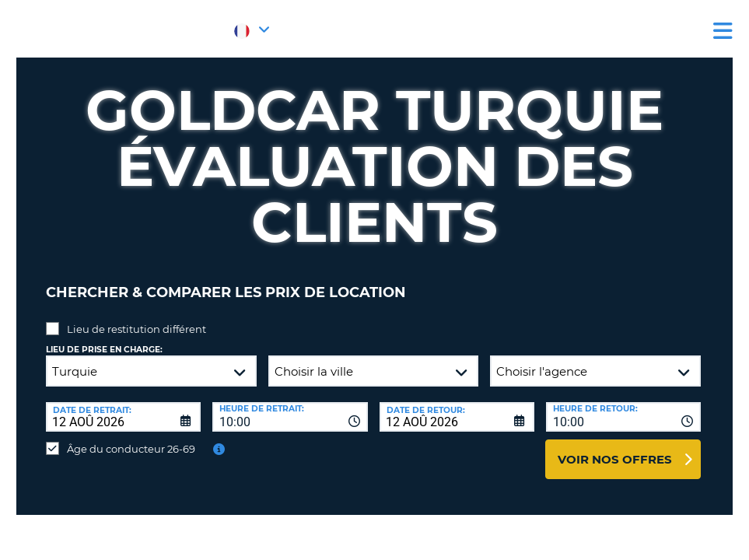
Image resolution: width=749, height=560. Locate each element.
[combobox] (290, 405)
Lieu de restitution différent (136, 317)
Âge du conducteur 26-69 (131, 437)
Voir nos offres (615, 448)
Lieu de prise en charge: (104, 338)
